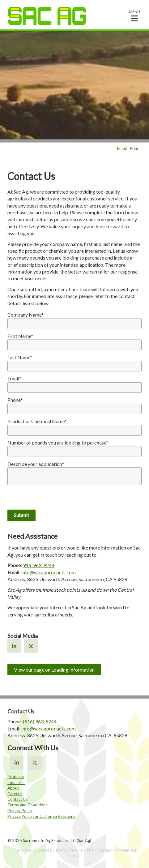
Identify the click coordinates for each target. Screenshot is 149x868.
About (13, 788)
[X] (31, 646)
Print (134, 148)
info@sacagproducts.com (49, 572)
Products (16, 777)
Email (122, 148)
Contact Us (17, 799)
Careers (15, 794)
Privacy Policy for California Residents (41, 816)
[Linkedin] (14, 646)
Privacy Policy (20, 811)
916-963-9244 (39, 565)
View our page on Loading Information (54, 670)
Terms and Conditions (27, 805)
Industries (16, 783)
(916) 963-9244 (40, 721)
